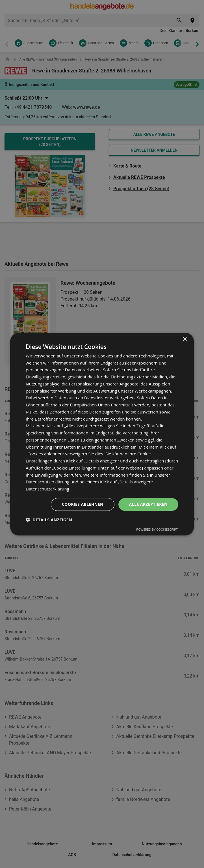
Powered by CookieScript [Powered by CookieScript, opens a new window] (157, 529)
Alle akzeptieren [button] (148, 504)
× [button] (185, 339)
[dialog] (102, 434)
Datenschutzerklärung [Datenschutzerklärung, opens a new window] (48, 489)
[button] (49, 520)
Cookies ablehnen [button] (83, 504)
